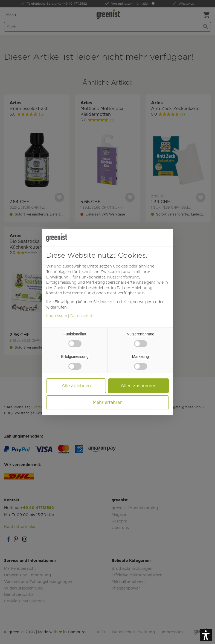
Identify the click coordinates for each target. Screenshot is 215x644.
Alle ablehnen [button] (76, 386)
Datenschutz (82, 316)
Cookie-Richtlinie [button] (69, 288)
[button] (206, 635)
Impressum (57, 316)
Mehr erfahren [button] (108, 402)
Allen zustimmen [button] (139, 386)
